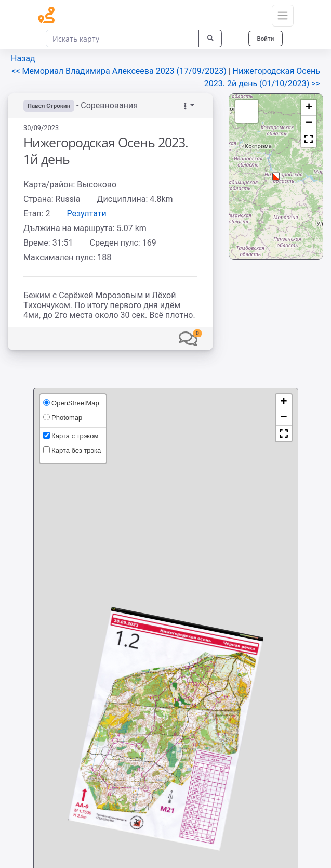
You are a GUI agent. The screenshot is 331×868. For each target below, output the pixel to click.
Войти (264, 38)
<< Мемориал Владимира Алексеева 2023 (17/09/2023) (120, 71)
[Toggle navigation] (283, 16)
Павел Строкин (50, 106)
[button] (188, 339)
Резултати (86, 214)
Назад (23, 59)
